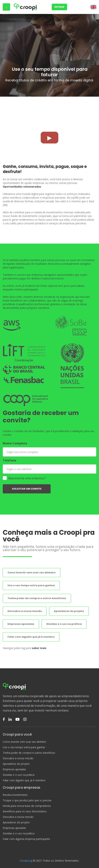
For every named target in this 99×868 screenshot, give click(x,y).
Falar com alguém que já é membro (31, 637)
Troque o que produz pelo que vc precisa (27, 800)
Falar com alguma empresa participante (26, 839)
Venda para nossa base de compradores (27, 806)
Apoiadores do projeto (69, 611)
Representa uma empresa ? (27, 478)
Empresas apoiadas (21, 624)
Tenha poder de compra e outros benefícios (37, 598)
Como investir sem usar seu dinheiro (32, 573)
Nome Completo (15, 443)
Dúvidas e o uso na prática (64, 624)
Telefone (10, 460)
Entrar (59, 7)
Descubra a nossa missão (25, 611)
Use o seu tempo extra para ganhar (31, 585)
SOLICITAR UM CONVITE (27, 489)
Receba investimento (15, 795)
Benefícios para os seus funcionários (25, 811)
